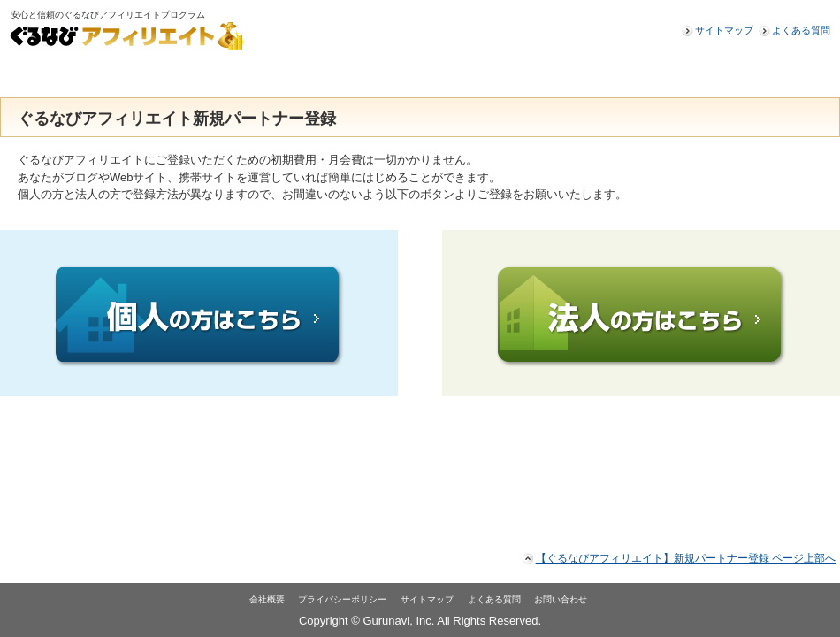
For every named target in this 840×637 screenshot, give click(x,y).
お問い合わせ (561, 599)
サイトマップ (724, 30)
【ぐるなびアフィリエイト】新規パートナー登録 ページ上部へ (686, 558)
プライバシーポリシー (342, 599)
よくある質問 (801, 30)
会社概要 (267, 599)
